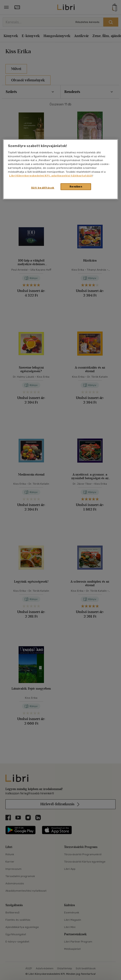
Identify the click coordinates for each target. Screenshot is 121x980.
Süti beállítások (43, 188)
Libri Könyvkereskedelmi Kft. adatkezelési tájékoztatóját (51, 175)
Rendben (76, 187)
